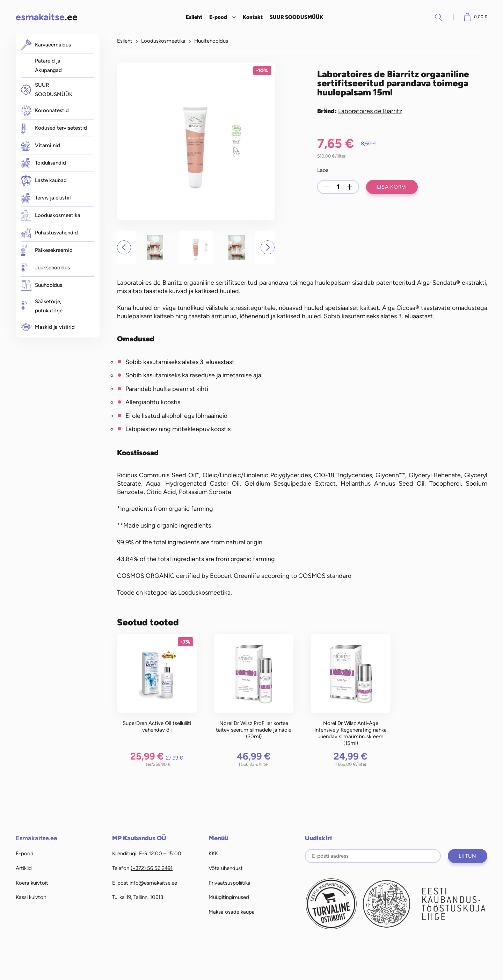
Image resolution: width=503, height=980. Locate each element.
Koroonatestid (45, 111)
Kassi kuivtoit (31, 897)
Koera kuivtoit (32, 883)
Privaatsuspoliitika (229, 883)
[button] (124, 247)
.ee (47, 17)
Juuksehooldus (45, 268)
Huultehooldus (211, 41)
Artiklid (24, 868)
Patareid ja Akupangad (48, 66)
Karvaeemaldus (46, 45)
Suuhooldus (42, 285)
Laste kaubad (44, 181)
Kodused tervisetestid (54, 128)
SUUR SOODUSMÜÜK (297, 17)
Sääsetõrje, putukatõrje (42, 306)
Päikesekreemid (47, 251)
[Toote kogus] (338, 187)
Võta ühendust (226, 868)
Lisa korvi (392, 187)
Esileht (194, 17)
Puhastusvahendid (49, 233)
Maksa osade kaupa (232, 912)
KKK (213, 854)
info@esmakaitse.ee (153, 883)
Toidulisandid (43, 163)
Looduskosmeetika (51, 216)
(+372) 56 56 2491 (152, 868)
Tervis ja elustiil (46, 198)
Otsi (438, 17)
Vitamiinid (41, 146)
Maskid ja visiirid (48, 327)
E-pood (218, 17)
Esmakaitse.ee (37, 838)
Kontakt (253, 17)
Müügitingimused (229, 897)
